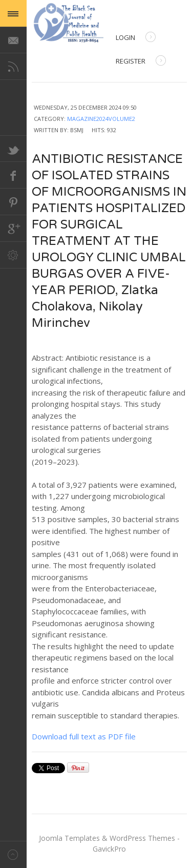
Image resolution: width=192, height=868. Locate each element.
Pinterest (13, 202)
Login (136, 38)
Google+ (13, 229)
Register (141, 62)
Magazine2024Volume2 (101, 119)
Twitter (13, 149)
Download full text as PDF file (84, 736)
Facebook (13, 175)
